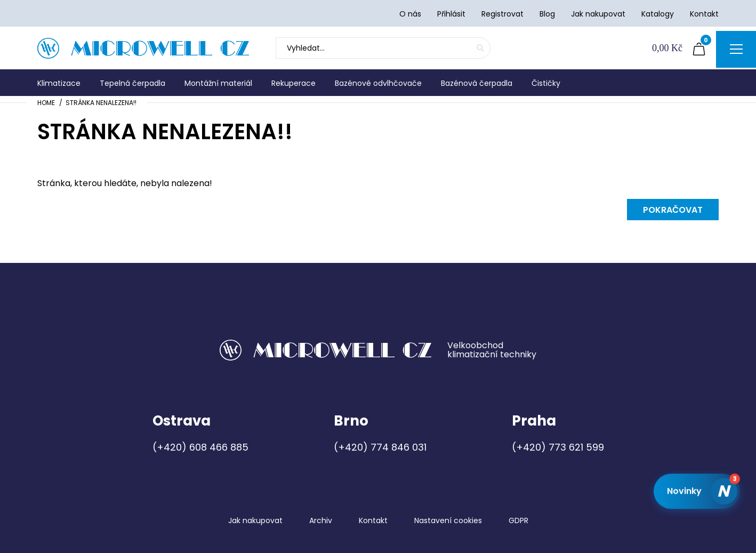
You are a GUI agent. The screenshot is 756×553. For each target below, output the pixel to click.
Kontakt (373, 520)
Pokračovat (673, 210)
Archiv (321, 520)
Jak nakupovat (255, 520)
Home (46, 103)
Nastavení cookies (448, 520)
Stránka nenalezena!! (101, 103)
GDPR (518, 520)
